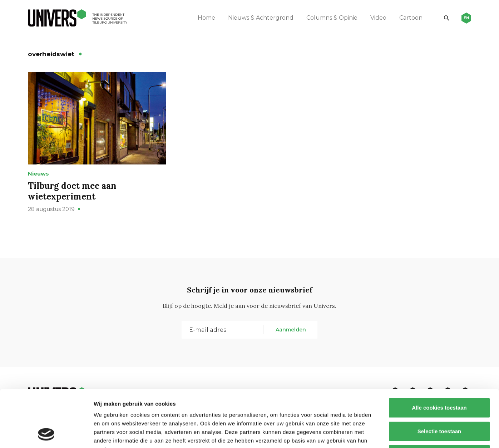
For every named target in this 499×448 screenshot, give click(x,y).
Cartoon (411, 18)
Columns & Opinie (332, 18)
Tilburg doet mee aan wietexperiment (72, 191)
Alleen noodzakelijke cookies (439, 401)
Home (206, 18)
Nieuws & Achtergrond (261, 18)
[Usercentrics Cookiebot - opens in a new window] (46, 434)
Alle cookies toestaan (439, 354)
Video (378, 18)
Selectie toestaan (439, 378)
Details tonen (386, 434)
